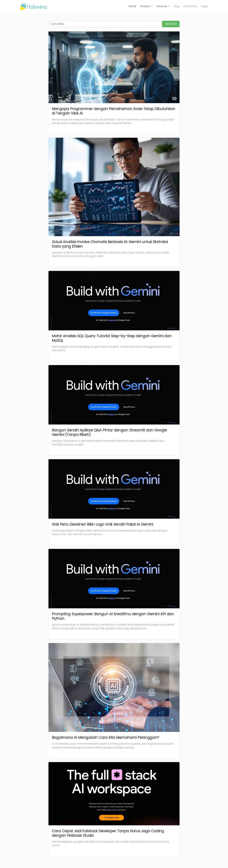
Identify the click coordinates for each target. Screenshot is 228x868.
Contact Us (190, 6)
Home (132, 6)
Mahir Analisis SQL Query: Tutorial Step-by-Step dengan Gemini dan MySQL (112, 338)
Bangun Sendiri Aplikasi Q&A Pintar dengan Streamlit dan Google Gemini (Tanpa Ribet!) (109, 432)
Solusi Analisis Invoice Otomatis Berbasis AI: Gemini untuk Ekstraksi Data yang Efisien (110, 244)
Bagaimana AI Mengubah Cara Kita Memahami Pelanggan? (105, 737)
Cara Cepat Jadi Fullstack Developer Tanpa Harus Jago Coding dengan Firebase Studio (108, 833)
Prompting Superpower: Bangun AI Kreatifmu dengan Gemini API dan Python (113, 616)
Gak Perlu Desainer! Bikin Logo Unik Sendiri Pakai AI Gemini (103, 524)
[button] (147, 6)
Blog (177, 6)
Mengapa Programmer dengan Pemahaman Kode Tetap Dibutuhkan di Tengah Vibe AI (114, 111)
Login (205, 6)
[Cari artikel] (105, 24)
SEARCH (171, 24)
